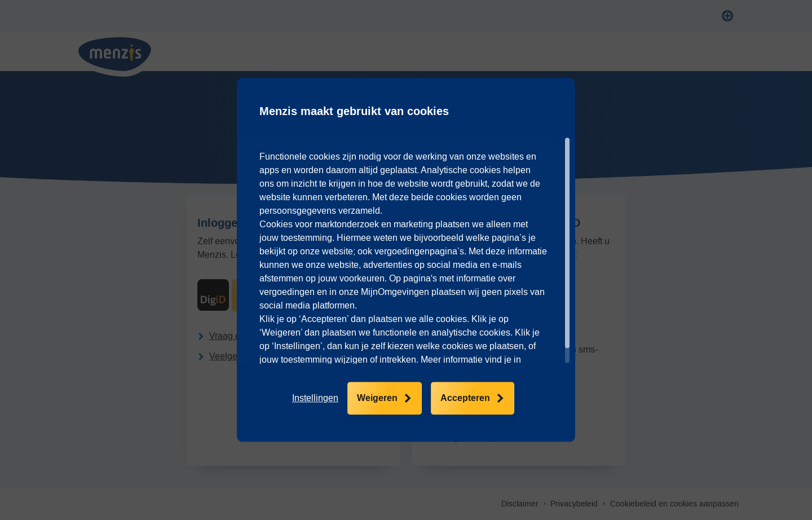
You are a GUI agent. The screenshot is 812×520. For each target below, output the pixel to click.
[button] (315, 399)
